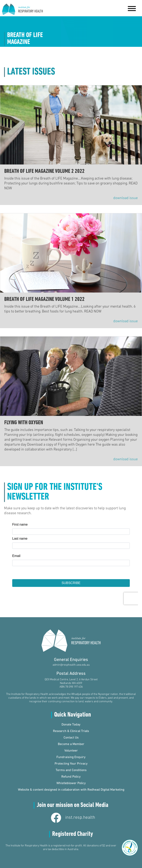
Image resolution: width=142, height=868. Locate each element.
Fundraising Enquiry (71, 757)
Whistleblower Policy (71, 783)
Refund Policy (71, 777)
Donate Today (71, 725)
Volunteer (71, 751)
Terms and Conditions (71, 770)
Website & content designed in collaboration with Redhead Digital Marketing (71, 790)
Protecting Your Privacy (71, 764)
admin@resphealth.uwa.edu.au (71, 665)
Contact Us (71, 738)
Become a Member (71, 744)
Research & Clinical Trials (71, 731)
